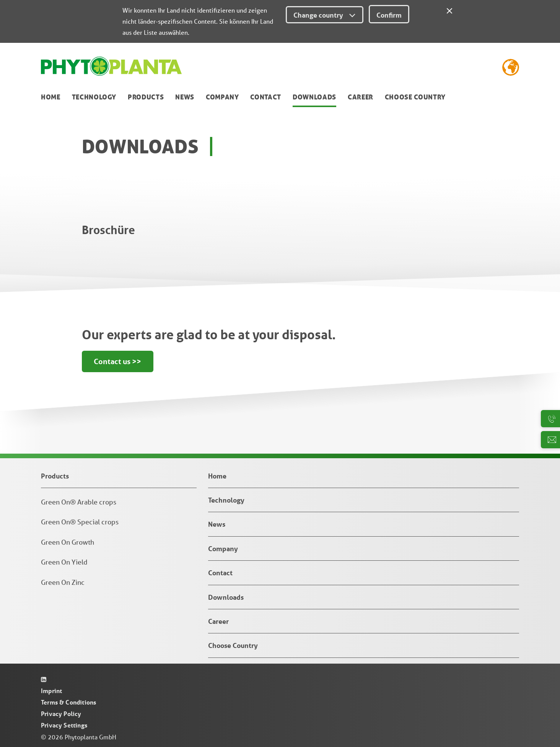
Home (51, 97)
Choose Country (415, 97)
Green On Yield (64, 562)
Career (361, 97)
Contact (266, 97)
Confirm (389, 15)
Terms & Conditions (68, 702)
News (185, 97)
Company (222, 97)
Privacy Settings (64, 725)
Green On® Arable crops (79, 502)
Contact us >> (118, 362)
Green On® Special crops (80, 522)
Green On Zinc (63, 582)
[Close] (449, 10)
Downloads (314, 97)
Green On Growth (68, 542)
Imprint (51, 691)
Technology (94, 97)
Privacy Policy (61, 714)
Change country (325, 15)
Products (146, 97)
